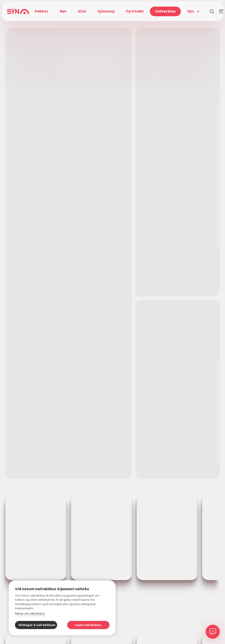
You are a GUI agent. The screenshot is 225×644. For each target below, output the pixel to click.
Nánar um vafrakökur (30, 614)
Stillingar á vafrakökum (37, 625)
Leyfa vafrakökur (88, 625)
